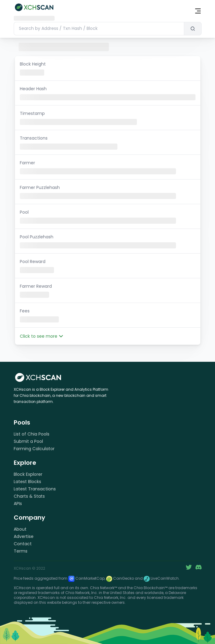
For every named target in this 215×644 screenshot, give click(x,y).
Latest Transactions (35, 489)
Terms (21, 551)
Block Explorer (28, 474)
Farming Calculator (34, 449)
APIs (18, 503)
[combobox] (99, 29)
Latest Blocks (27, 482)
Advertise (24, 536)
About (20, 529)
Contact (23, 544)
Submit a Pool (28, 441)
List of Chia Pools (32, 434)
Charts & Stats (29, 496)
